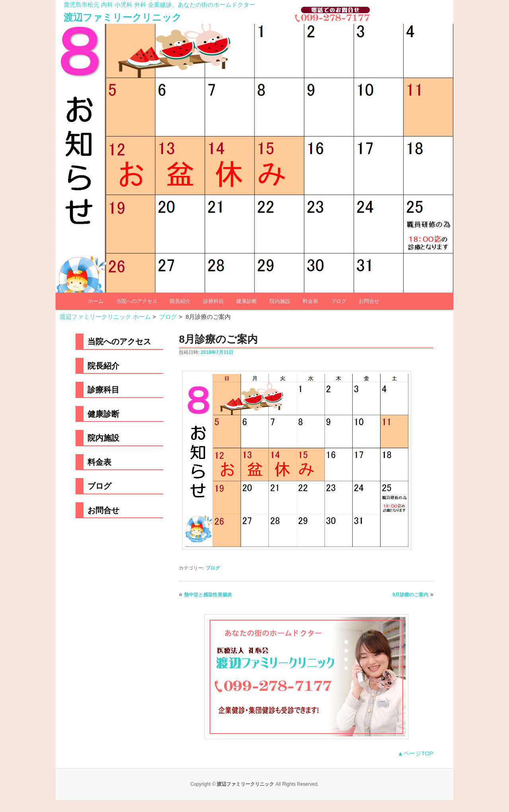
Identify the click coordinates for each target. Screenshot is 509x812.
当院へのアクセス (137, 301)
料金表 (310, 301)
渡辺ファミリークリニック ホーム (105, 317)
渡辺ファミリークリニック (123, 17)
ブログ (339, 301)
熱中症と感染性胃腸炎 (208, 595)
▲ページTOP (416, 753)
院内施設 (280, 301)
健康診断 (247, 301)
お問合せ (369, 301)
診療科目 (214, 301)
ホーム (96, 301)
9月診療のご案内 (411, 595)
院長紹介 (180, 301)
